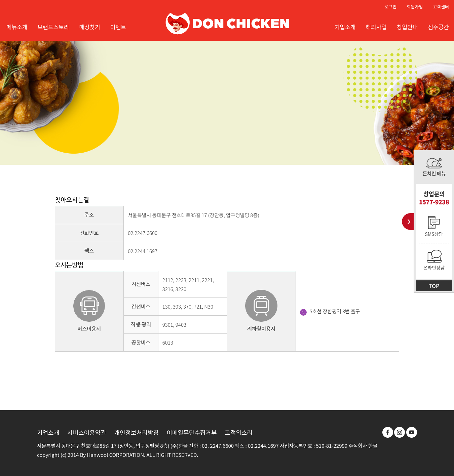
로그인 (390, 7)
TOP (434, 286)
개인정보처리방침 (136, 432)
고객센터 (441, 7)
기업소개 (48, 432)
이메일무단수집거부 (192, 432)
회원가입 (415, 7)
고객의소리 (239, 432)
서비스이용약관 (87, 432)
